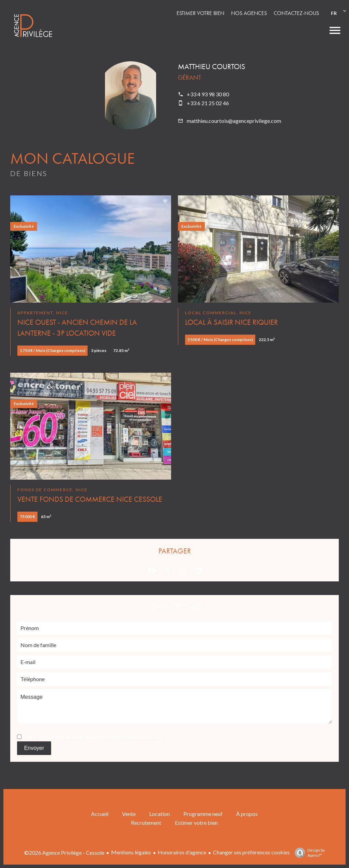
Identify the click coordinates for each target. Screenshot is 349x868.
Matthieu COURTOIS (211, 67)
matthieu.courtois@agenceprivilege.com (234, 121)
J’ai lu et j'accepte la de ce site (94, 737)
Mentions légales (131, 852)
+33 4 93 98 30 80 (208, 94)
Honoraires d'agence (182, 852)
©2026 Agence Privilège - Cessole (64, 853)
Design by (308, 853)
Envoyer (34, 748)
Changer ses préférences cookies (251, 852)
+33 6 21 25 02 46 (208, 103)
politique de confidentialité (105, 737)
